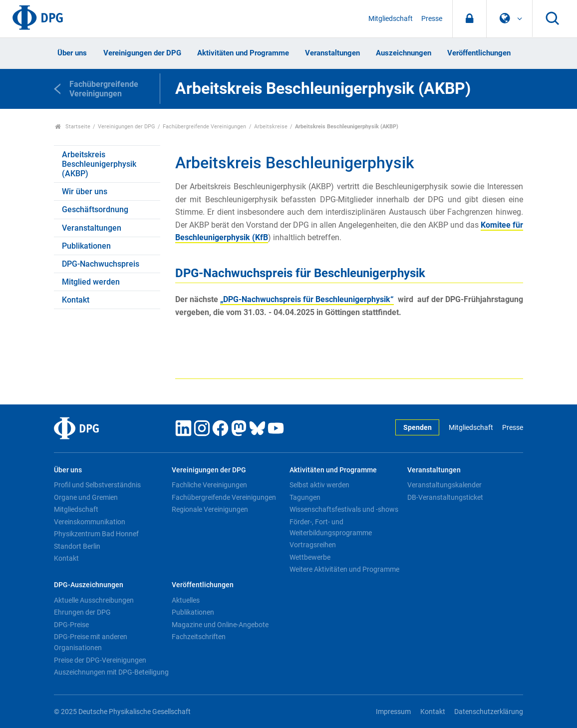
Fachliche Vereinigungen (209, 485)
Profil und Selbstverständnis (97, 485)
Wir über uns (85, 191)
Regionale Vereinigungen (210, 509)
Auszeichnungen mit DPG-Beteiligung (111, 672)
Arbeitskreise (271, 127)
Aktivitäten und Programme (243, 53)
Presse (432, 19)
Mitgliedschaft (391, 19)
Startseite (73, 127)
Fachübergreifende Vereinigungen (204, 127)
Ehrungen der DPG (82, 612)
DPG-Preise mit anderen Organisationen (91, 642)
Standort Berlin (77, 546)
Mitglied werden (91, 282)
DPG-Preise (71, 625)
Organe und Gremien (86, 497)
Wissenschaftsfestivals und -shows (344, 509)
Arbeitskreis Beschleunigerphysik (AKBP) (99, 164)
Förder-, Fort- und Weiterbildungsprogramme (331, 527)
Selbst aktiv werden (319, 485)
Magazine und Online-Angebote (220, 625)
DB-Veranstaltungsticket (445, 497)
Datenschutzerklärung (489, 712)
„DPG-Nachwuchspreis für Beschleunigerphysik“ (307, 299)
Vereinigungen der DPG (142, 53)
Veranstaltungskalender (444, 485)
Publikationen (86, 246)
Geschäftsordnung (95, 209)
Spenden (418, 428)
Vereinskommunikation (90, 522)
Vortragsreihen (313, 545)
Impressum (393, 712)
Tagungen (305, 497)
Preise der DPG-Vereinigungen (100, 660)
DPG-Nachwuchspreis (101, 264)
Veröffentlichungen (479, 53)
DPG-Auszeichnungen (89, 585)
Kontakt (76, 300)
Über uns (72, 53)
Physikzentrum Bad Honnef (96, 534)
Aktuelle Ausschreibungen (94, 600)
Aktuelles (186, 600)
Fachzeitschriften (199, 637)
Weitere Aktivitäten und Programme (344, 569)
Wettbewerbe (310, 557)
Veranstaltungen (332, 53)
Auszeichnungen (404, 53)
